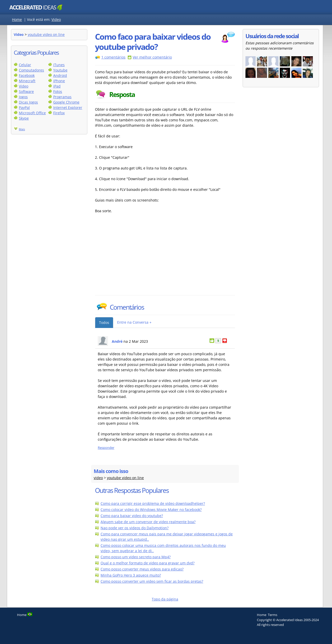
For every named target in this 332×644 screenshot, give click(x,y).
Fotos (58, 91)
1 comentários (113, 57)
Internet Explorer (68, 108)
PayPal (24, 108)
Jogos (23, 97)
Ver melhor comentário (152, 57)
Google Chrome (66, 102)
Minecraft (27, 81)
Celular (25, 65)
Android (60, 75)
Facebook (27, 75)
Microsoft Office (32, 113)
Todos (104, 323)
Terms (273, 615)
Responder (106, 448)
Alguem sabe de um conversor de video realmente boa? (148, 522)
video (98, 478)
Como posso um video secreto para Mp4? (136, 557)
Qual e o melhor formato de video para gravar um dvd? (148, 563)
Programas (62, 97)
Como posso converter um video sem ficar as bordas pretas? (152, 581)
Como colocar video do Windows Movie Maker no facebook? (151, 510)
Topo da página (165, 599)
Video (56, 19)
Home (17, 19)
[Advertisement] (140, 257)
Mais (22, 129)
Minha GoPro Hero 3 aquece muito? (131, 575)
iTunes (59, 65)
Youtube (60, 70)
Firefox (59, 113)
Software (26, 91)
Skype (24, 118)
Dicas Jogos (28, 102)
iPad (57, 86)
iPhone (59, 81)
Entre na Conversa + (134, 322)
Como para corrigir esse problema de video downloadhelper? (153, 503)
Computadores (31, 70)
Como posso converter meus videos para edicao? (142, 569)
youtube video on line (46, 34)
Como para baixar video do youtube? (132, 516)
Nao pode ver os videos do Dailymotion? (135, 528)
